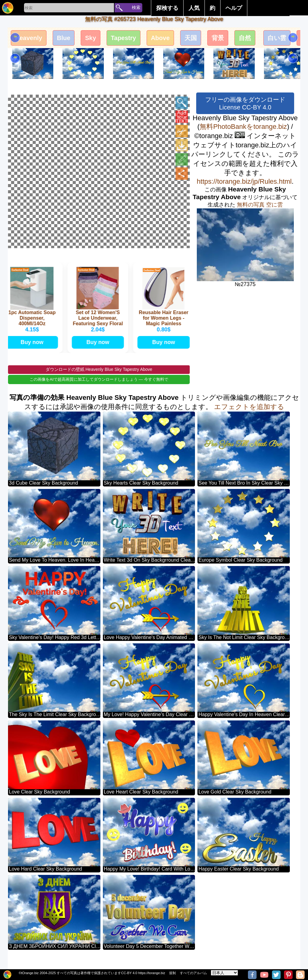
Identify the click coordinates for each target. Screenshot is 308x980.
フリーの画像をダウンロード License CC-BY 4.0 (245, 103)
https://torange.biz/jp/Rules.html (244, 181)
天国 (208, 39)
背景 (237, 39)
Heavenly (31, 39)
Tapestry (134, 39)
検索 (136, 7)
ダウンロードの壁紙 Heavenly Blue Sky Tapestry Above (99, 379)
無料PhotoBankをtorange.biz (243, 127)
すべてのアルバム (193, 973)
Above (174, 39)
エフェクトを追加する (249, 417)
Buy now (33, 351)
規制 (172, 973)
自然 (267, 39)
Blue (69, 39)
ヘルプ (234, 8)
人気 (194, 8)
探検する (167, 8)
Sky (98, 39)
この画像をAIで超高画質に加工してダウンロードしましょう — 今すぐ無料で (99, 389)
